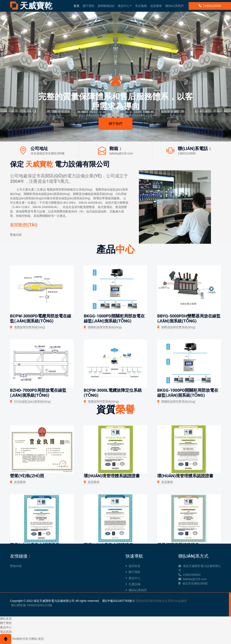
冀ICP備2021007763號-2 (118, 601)
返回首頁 (133, 566)
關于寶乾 (89, 6)
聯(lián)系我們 (174, 6)
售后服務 (141, 6)
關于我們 (115, 124)
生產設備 (133, 584)
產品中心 (124, 6)
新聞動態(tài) (106, 6)
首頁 (76, 6)
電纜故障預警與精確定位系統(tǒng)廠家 (161, 601)
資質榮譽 (156, 6)
